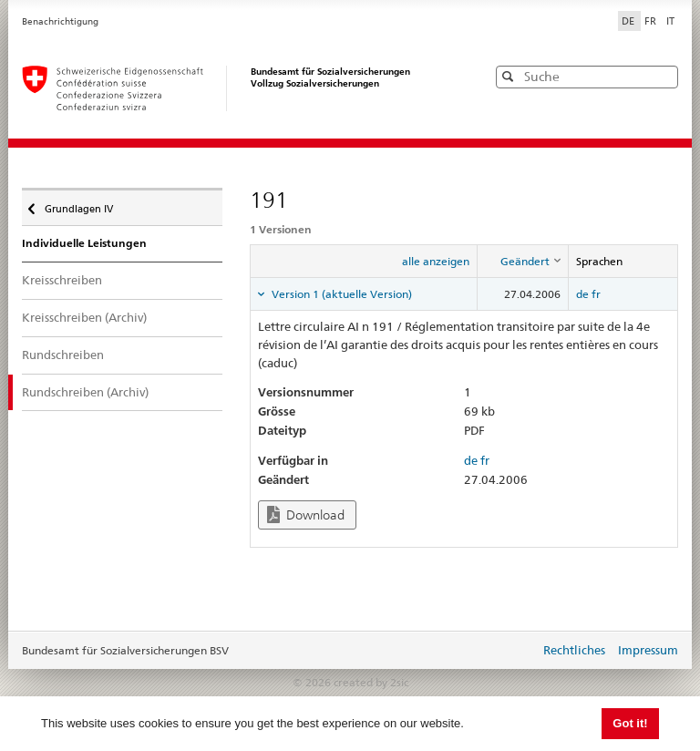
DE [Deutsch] (629, 21)
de (582, 294)
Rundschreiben (63, 355)
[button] (663, 76)
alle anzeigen (436, 261)
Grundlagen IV (77, 204)
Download (306, 514)
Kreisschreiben (62, 280)
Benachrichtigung (60, 21)
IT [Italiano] (670, 21)
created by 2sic (371, 682)
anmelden (512, 652)
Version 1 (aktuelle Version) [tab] (340, 294)
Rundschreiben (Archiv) (85, 392)
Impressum (648, 650)
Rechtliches (574, 650)
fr (596, 294)
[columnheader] (523, 262)
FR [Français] (652, 21)
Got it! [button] (630, 723)
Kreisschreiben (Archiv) (84, 317)
